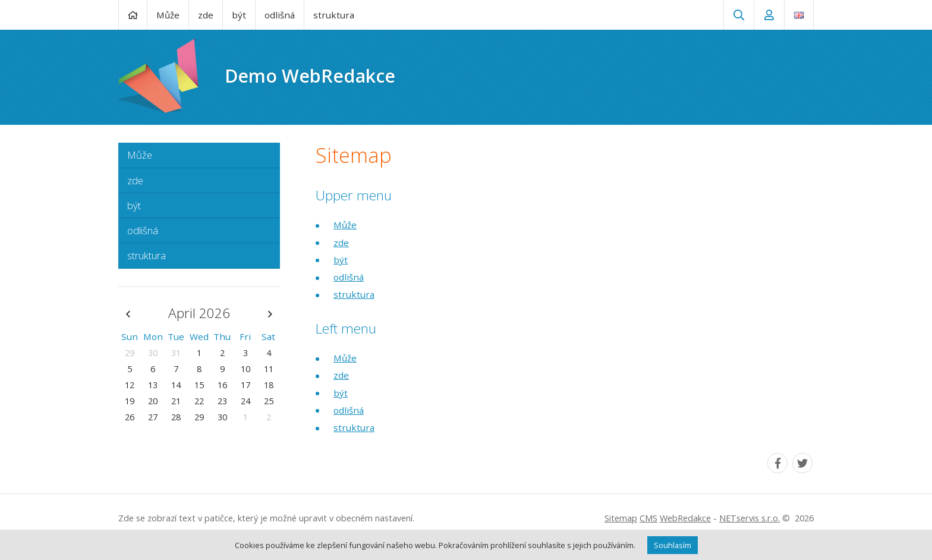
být (341, 260)
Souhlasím (673, 545)
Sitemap (621, 518)
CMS (648, 518)
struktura (354, 294)
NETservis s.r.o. (750, 518)
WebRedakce (685, 518)
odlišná (349, 277)
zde (341, 243)
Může (345, 225)
